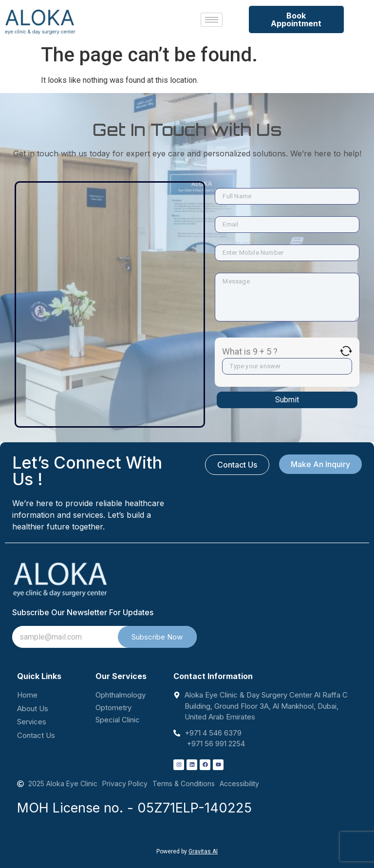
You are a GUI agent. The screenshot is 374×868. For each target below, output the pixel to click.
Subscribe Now (157, 637)
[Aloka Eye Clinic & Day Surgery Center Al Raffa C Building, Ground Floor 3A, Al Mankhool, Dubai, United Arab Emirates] (110, 256)
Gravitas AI (203, 851)
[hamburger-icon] (212, 20)
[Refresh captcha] (346, 351)
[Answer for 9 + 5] (287, 366)
